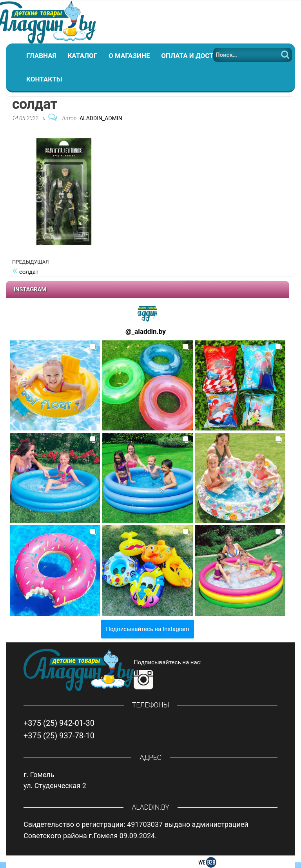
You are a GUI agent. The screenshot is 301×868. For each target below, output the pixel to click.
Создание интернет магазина (150, 862)
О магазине (129, 56)
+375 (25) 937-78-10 (59, 736)
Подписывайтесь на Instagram (148, 629)
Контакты (44, 79)
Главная (41, 56)
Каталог (82, 56)
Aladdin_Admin (101, 118)
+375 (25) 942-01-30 (59, 723)
